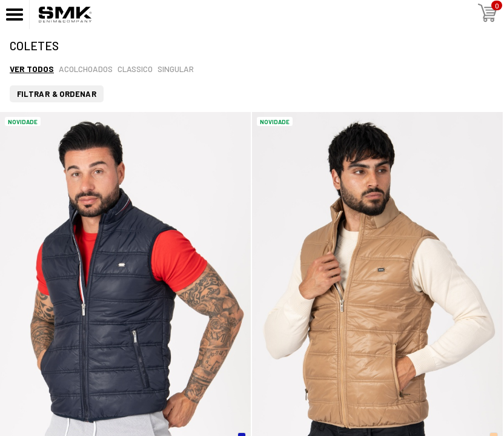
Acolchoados (86, 69)
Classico (135, 69)
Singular (176, 69)
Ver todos (32, 69)
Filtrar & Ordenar (57, 94)
